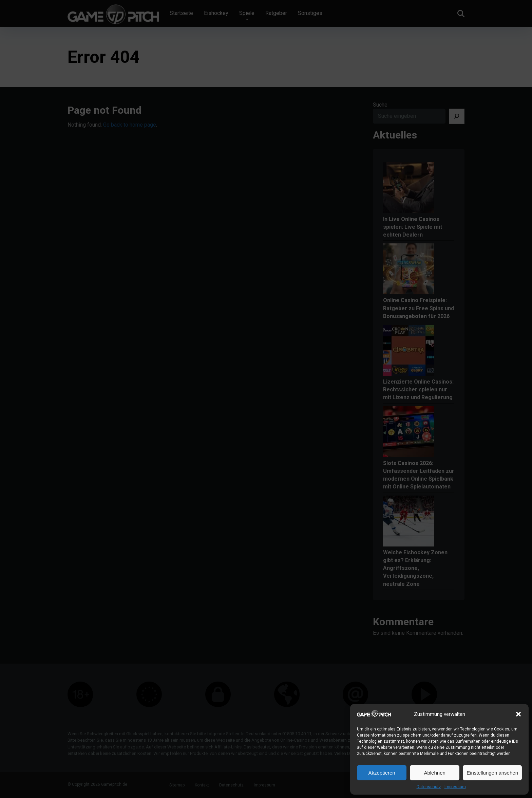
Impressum (455, 787)
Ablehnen (434, 773)
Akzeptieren (382, 773)
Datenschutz (429, 787)
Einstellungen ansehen (492, 773)
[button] (518, 714)
